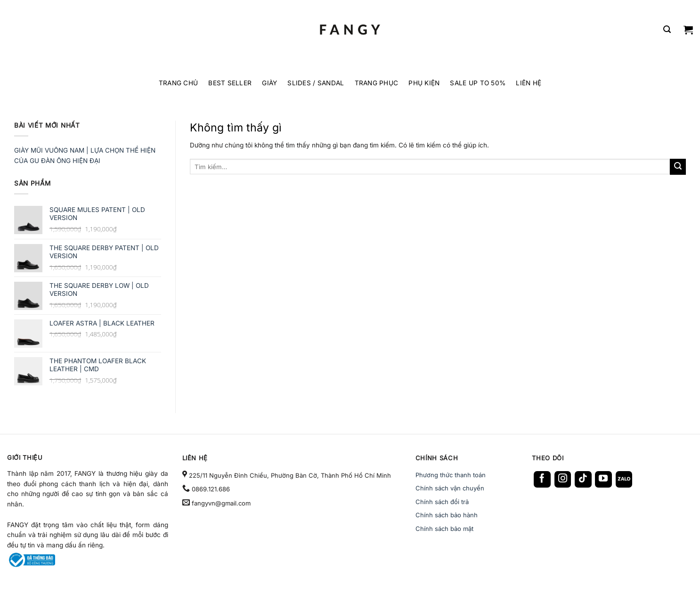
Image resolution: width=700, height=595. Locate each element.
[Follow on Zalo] (624, 480)
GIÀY (269, 83)
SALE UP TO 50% (478, 83)
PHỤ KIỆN (424, 83)
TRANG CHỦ (178, 83)
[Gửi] (678, 167)
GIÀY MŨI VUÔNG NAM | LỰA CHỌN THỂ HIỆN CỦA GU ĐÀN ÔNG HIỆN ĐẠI (85, 155)
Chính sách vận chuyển (450, 488)
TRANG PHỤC (377, 83)
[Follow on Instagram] (563, 480)
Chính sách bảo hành (447, 515)
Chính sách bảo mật (444, 529)
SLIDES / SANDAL (316, 83)
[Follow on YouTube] (603, 480)
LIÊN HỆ (529, 83)
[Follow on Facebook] (542, 480)
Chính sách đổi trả (442, 502)
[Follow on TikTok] (583, 480)
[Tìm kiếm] (667, 29)
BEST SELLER (230, 83)
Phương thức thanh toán (451, 475)
